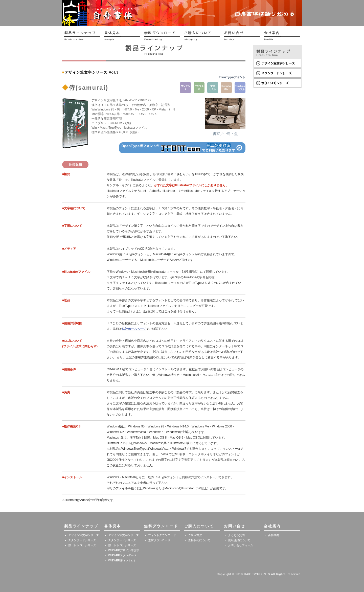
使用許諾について (239, 540)
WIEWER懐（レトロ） (122, 560)
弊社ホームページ (134, 329)
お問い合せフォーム (241, 545)
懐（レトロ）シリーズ (82, 545)
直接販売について (199, 540)
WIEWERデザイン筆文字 (124, 550)
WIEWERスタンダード (122, 555)
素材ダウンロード (159, 540)
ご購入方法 (195, 535)
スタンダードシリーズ (82, 540)
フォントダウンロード (162, 535)
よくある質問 (236, 535)
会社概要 (274, 535)
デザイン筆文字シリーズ (84, 535)
